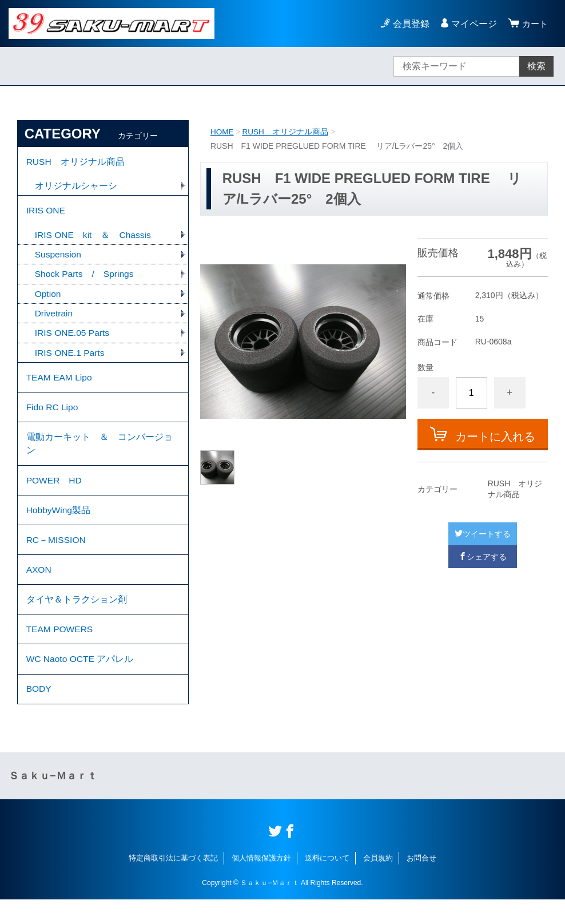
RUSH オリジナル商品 (287, 132)
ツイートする (483, 534)
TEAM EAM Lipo (60, 384)
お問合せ (421, 883)
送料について (327, 883)
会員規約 (378, 883)
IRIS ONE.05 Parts (73, 338)
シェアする (483, 557)
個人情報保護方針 (261, 883)
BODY (39, 713)
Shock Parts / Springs (85, 278)
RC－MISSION (57, 555)
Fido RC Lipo (53, 416)
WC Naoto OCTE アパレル (81, 681)
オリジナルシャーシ (76, 187)
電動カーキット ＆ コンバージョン (100, 454)
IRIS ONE (46, 213)
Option (48, 298)
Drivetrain (54, 318)
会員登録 (409, 24)
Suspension (59, 258)
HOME (222, 132)
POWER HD (55, 492)
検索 (536, 66)
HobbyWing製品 (59, 524)
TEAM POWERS (61, 650)
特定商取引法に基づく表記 (173, 883)
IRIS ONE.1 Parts (71, 358)
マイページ (472, 24)
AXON (39, 587)
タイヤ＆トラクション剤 (77, 618)
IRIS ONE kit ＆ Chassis (94, 238)
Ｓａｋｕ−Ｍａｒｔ (53, 800)
